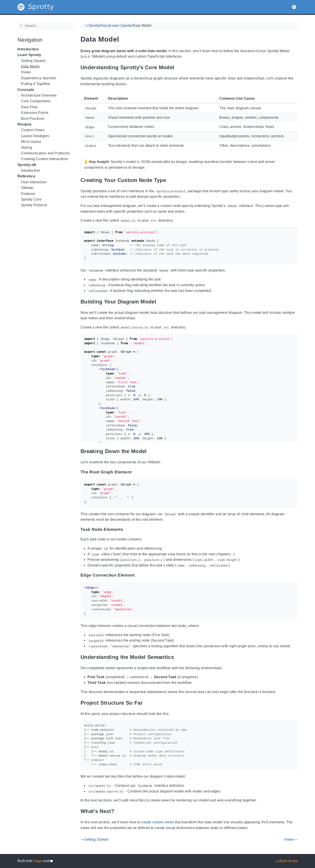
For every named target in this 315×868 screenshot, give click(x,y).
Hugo (38, 861)
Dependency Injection (39, 78)
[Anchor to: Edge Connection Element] (139, 575)
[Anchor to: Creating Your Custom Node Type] (171, 180)
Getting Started (33, 61)
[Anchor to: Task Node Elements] (128, 529)
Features (28, 194)
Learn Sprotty (29, 55)
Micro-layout (31, 142)
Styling (27, 147)
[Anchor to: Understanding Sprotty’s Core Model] (180, 68)
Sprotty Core (31, 199)
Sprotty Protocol (34, 205)
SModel (27, 188)
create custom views (157, 822)
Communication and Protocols (45, 153)
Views (26, 72)
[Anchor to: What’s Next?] (120, 811)
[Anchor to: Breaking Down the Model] (152, 451)
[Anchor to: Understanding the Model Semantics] (179, 657)
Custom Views (33, 130)
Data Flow (29, 107)
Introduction (28, 49)
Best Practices (33, 119)
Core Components (36, 101)
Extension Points (35, 113)
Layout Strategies (35, 136)
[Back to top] (286, 861)
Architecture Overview (39, 95)
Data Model (30, 66)
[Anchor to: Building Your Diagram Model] (162, 302)
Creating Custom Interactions (45, 159)
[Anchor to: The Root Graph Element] (136, 472)
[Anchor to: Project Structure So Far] (148, 703)
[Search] (45, 26)
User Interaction (34, 182)
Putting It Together (36, 84)
